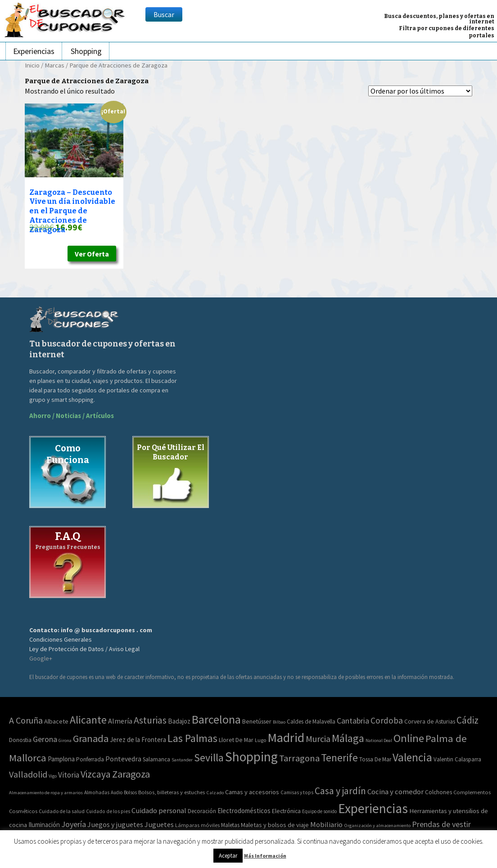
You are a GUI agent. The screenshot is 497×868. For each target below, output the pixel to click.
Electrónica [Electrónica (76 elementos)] (286, 811)
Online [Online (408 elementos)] (409, 738)
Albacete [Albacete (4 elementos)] (56, 721)
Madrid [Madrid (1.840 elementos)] (286, 738)
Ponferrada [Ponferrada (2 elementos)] (90, 759)
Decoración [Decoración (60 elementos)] (202, 811)
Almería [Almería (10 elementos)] (120, 721)
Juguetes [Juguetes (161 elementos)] (159, 824)
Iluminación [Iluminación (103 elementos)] (44, 825)
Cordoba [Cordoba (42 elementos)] (387, 720)
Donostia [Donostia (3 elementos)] (20, 740)
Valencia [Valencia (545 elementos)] (412, 757)
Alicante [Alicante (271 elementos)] (88, 720)
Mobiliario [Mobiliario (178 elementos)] (326, 825)
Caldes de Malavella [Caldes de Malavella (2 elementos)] (311, 722)
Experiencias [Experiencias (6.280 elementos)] (373, 808)
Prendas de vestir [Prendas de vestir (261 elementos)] (441, 824)
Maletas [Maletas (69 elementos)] (230, 825)
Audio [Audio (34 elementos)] (117, 792)
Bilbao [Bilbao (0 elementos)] (279, 722)
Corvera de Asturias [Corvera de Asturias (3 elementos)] (430, 721)
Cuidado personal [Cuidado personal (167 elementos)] (159, 811)
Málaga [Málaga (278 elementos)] (348, 738)
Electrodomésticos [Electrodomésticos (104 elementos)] (244, 811)
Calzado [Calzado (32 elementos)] (215, 792)
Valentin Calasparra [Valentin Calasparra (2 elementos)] (457, 759)
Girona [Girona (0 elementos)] (65, 740)
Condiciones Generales (61, 639)
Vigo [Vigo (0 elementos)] (53, 776)
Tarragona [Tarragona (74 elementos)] (299, 758)
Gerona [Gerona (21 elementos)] (45, 739)
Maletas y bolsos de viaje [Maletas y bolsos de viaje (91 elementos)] (275, 825)
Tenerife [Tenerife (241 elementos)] (339, 758)
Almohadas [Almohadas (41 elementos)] (97, 792)
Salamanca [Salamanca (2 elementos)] (156, 759)
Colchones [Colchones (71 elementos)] (438, 792)
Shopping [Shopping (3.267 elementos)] (251, 757)
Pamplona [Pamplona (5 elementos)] (61, 759)
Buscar (164, 14)
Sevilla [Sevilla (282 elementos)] (209, 758)
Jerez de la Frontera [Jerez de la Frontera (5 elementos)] (138, 740)
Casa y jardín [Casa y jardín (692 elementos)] (340, 791)
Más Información (265, 856)
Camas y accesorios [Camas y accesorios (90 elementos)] (252, 792)
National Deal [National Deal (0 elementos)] (379, 740)
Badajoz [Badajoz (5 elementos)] (179, 721)
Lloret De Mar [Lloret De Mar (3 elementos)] (236, 740)
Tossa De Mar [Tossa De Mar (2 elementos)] (375, 759)
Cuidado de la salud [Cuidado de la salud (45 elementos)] (62, 811)
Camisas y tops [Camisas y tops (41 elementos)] (297, 792)
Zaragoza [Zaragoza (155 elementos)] (131, 774)
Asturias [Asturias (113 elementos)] (150, 720)
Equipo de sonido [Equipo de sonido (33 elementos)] (319, 811)
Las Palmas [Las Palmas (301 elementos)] (192, 738)
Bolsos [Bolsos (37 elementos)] (130, 792)
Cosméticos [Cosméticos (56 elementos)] (23, 811)
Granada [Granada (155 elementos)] (91, 738)
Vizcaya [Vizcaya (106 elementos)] (96, 774)
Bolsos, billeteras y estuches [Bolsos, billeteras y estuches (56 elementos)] (172, 792)
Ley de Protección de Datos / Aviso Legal (84, 649)
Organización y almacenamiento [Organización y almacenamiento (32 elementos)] (377, 825)
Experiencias (34, 51)
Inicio (32, 65)
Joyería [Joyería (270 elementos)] (74, 824)
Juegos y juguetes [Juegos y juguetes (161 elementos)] (115, 824)
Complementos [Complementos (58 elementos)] (472, 792)
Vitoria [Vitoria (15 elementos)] (69, 775)
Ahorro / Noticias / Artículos (72, 416)
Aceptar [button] (228, 856)
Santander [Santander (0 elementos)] (182, 760)
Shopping (86, 51)
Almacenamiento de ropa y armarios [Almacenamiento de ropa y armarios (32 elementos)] (46, 792)
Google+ (41, 658)
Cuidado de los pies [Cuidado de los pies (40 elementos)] (108, 811)
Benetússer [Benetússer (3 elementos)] (257, 721)
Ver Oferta (92, 254)
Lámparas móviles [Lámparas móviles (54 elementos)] (197, 825)
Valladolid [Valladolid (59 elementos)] (28, 774)
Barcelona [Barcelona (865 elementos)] (216, 719)
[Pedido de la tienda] (420, 91)
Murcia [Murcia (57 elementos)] (318, 739)
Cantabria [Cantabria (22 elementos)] (353, 721)
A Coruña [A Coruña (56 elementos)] (26, 720)
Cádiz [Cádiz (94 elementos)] (468, 720)
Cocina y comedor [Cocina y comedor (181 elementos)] (395, 792)
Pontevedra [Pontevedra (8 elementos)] (123, 759)
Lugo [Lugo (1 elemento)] (260, 740)
